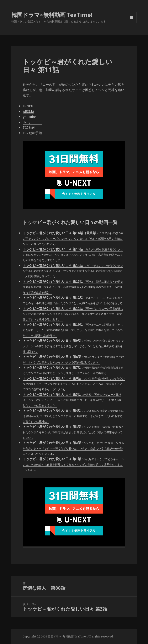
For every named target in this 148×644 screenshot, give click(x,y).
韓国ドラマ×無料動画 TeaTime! (52, 15)
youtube (29, 117)
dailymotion (32, 122)
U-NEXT (29, 106)
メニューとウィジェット (131, 23)
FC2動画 (29, 127)
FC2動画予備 (32, 133)
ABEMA (29, 111)
